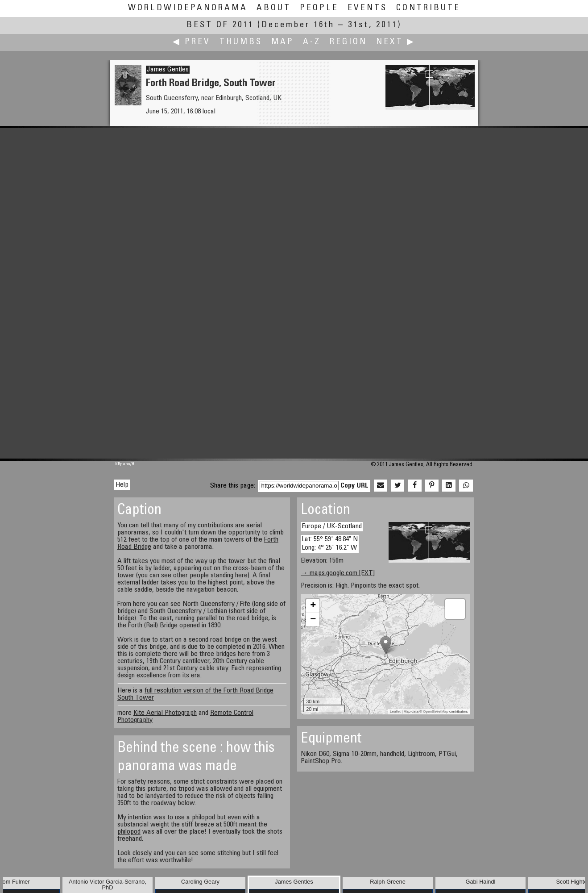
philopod (203, 818)
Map (283, 42)
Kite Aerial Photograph (165, 713)
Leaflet (395, 711)
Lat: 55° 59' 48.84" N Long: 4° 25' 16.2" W (330, 544)
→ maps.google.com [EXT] (338, 573)
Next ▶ (396, 42)
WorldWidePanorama (188, 8)
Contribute (428, 8)
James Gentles (168, 70)
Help (122, 485)
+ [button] (313, 606)
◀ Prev (192, 42)
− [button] (313, 620)
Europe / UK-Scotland (332, 526)
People (319, 8)
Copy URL (354, 486)
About (274, 8)
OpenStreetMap (435, 711)
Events (367, 8)
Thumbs (241, 42)
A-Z (312, 42)
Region (348, 42)
